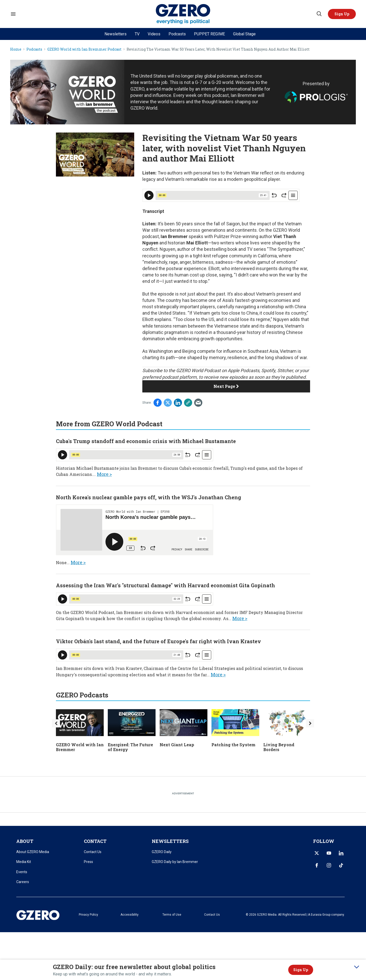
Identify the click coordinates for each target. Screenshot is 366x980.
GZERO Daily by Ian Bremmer (175, 862)
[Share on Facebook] (158, 403)
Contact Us (93, 852)
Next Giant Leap (177, 745)
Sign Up (301, 970)
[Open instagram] (329, 865)
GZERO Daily (162, 852)
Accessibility (129, 915)
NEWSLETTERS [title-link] (170, 841)
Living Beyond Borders (279, 747)
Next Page (226, 386)
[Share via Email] (198, 403)
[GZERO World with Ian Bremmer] (80, 722)
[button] (342, 14)
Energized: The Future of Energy (130, 747)
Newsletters (116, 34)
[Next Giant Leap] (184, 722)
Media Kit (24, 862)
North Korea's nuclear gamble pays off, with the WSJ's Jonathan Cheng (149, 497)
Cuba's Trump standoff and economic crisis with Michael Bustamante (146, 441)
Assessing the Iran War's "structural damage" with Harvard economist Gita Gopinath (165, 585)
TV (137, 34)
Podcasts (177, 34)
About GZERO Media (33, 852)
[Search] (319, 14)
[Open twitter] (317, 853)
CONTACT (95, 841)
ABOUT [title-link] (25, 841)
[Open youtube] (329, 853)
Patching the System (233, 745)
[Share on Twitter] (168, 403)
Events (22, 872)
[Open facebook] (317, 865)
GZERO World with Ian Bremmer (80, 747)
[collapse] (357, 967)
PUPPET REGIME (209, 34)
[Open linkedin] (341, 853)
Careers (23, 882)
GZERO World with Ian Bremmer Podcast (84, 49)
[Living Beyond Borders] (287, 722)
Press (88, 862)
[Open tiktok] (341, 865)
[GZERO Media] (183, 14)
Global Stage (244, 34)
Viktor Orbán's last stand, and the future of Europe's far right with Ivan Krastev (158, 641)
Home (16, 49)
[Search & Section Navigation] (13, 14)
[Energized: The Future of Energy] (132, 722)
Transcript (153, 211)
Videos (154, 34)
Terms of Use (172, 915)
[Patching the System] (235, 722)
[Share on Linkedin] (178, 403)
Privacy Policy (88, 915)
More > (104, 474)
